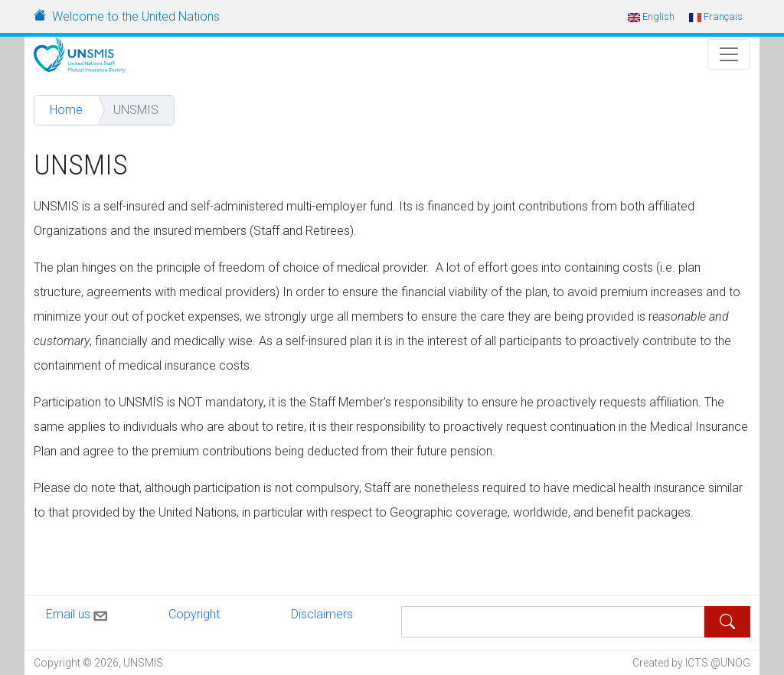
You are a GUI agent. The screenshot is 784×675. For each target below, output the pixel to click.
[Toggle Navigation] (729, 54)
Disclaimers (322, 614)
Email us (78, 613)
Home (66, 110)
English (651, 16)
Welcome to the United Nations (136, 16)
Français (716, 16)
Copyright (194, 614)
